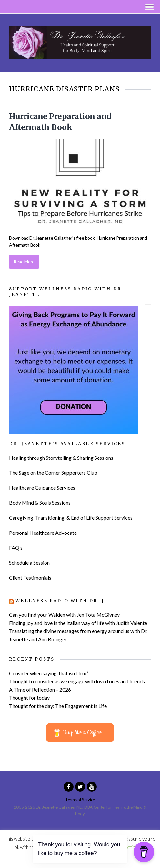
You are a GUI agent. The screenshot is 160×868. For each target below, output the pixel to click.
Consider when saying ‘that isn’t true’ (49, 673)
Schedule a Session (29, 563)
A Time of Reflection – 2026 (40, 689)
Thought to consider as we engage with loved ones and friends (77, 681)
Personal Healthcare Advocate (43, 533)
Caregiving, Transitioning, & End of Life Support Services (71, 518)
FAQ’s (16, 547)
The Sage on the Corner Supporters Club (53, 472)
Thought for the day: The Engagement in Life (58, 706)
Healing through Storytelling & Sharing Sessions (61, 458)
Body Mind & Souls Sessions (40, 502)
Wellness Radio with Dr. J (60, 601)
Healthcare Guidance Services (42, 488)
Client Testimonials (30, 577)
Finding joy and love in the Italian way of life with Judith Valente (78, 623)
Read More (24, 262)
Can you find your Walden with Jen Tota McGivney (64, 614)
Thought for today (29, 698)
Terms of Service (80, 800)
